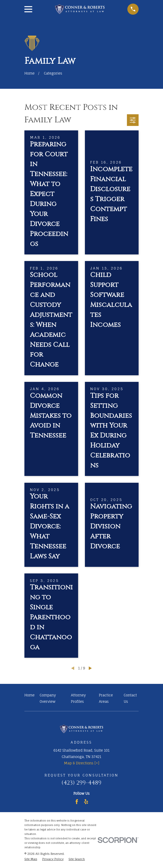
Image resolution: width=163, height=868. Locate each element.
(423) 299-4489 (81, 783)
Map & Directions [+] (82, 763)
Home (30, 695)
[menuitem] (31, 859)
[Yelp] (86, 802)
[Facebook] (77, 802)
